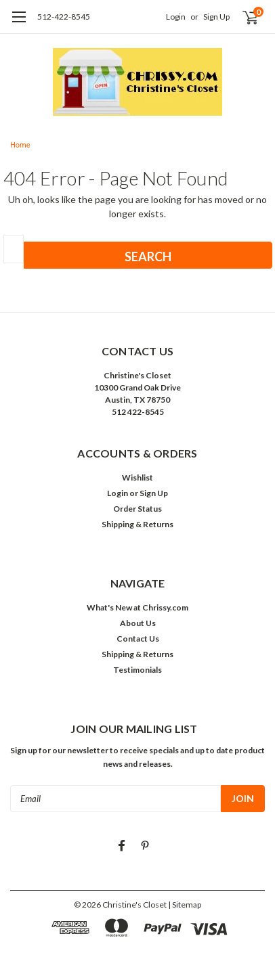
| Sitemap (185, 905)
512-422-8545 (64, 17)
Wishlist (137, 477)
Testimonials (137, 670)
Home (20, 145)
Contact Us (138, 639)
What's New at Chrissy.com (137, 607)
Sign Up (216, 17)
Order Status (137, 509)
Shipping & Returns (137, 524)
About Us (138, 623)
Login (176, 17)
